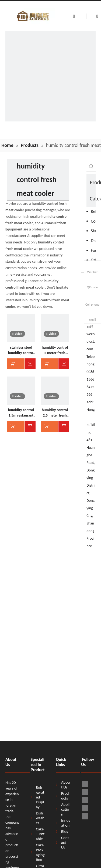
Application (65, 809)
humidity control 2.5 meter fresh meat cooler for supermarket (55, 413)
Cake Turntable (40, 834)
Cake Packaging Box (40, 852)
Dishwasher (93, 241)
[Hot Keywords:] (91, 166)
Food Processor (93, 250)
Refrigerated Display (40, 797)
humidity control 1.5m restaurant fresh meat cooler (21, 413)
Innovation (66, 823)
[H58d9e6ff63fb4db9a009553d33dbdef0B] (50, 76)
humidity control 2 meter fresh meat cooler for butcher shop (55, 350)
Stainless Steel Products (93, 231)
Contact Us (65, 843)
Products (65, 796)
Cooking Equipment (93, 221)
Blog (65, 831)
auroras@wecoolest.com (91, 334)
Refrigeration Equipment (93, 211)
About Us (65, 785)
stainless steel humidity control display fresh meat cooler (21, 350)
